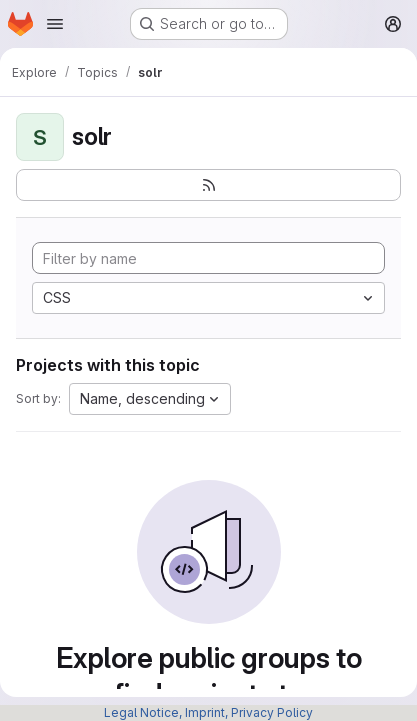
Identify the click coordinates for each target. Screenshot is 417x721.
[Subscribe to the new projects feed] (208, 185)
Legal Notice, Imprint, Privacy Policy (208, 712)
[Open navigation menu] (55, 24)
